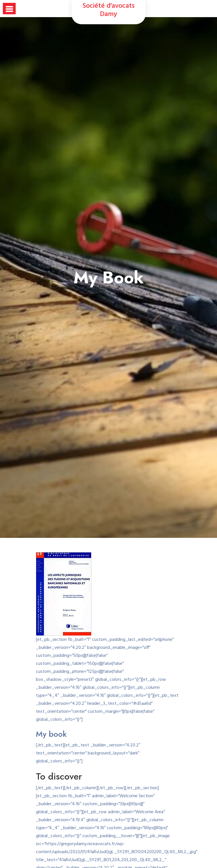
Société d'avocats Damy (109, 10)
